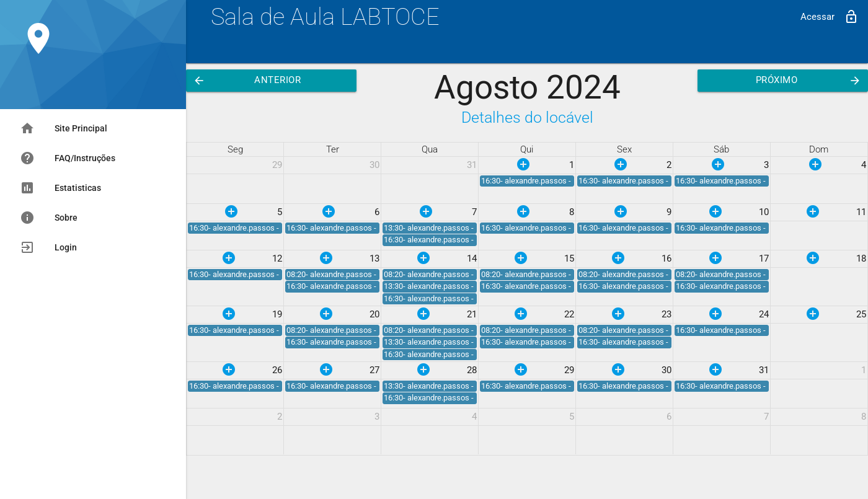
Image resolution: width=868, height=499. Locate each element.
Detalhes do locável (527, 117)
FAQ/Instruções (68, 158)
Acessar (830, 17)
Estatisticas (60, 188)
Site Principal (64, 128)
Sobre (49, 218)
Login (48, 247)
